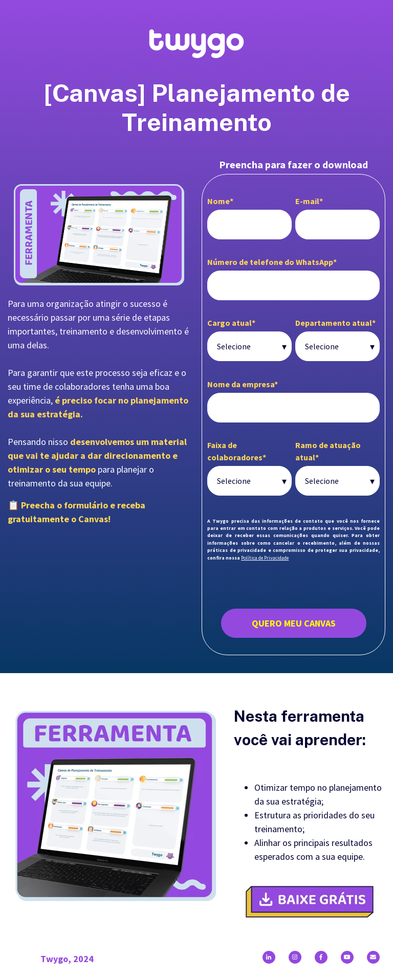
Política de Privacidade (265, 558)
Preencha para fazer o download (293, 164)
